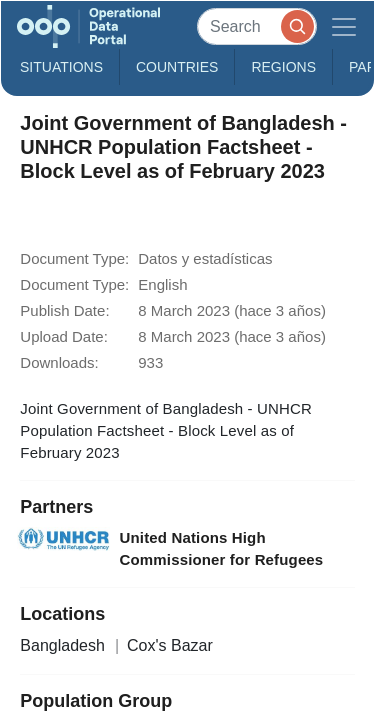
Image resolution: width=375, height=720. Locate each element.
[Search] (257, 26)
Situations (61, 67)
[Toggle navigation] (344, 26)
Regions (283, 67)
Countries (177, 67)
